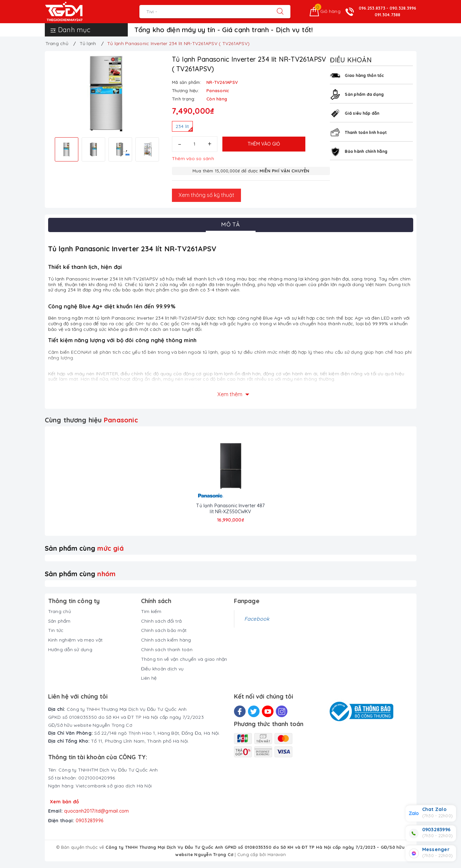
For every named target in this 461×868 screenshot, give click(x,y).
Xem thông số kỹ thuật (206, 195)
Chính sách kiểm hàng (166, 640)
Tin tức (56, 630)
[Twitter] (254, 711)
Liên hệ (149, 678)
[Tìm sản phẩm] (205, 12)
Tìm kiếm (151, 611)
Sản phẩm (59, 621)
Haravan (277, 854)
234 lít (184, 127)
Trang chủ (60, 611)
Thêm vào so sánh (193, 158)
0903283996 (90, 821)
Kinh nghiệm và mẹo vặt (76, 640)
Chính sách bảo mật (164, 630)
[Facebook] (240, 711)
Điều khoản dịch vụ (162, 669)
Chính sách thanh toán (167, 650)
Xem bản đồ (65, 802)
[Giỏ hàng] (325, 12)
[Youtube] (268, 711)
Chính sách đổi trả (161, 621)
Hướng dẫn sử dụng (70, 650)
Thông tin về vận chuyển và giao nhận (184, 659)
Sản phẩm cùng (84, 548)
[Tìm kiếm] (280, 12)
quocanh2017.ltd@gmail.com (96, 811)
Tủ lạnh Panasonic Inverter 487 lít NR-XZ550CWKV (230, 509)
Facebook (257, 619)
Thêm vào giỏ (264, 144)
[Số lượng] (195, 144)
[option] (107, 93)
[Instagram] (282, 711)
